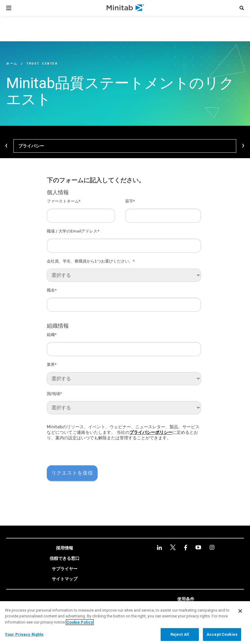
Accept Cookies (222, 634)
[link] (65, 548)
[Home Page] (126, 8)
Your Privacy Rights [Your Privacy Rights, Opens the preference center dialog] (24, 634)
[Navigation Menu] (9, 8)
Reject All (180, 634)
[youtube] (198, 547)
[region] (125, 623)
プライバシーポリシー (151, 432)
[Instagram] (212, 547)
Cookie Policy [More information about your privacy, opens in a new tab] (80, 622)
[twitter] (173, 547)
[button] (242, 8)
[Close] (240, 611)
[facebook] (186, 547)
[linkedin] (159, 547)
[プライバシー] (125, 146)
